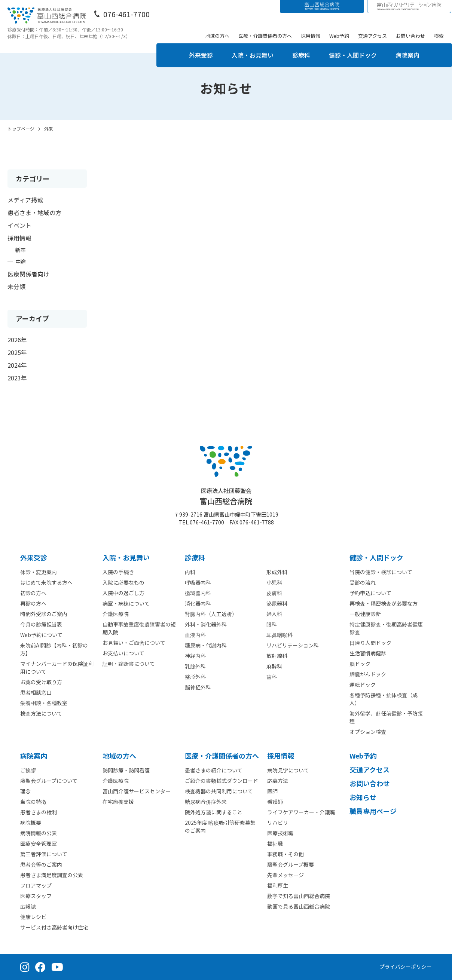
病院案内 (407, 55)
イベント (19, 225)
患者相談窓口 (36, 692)
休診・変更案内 (39, 572)
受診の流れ (363, 582)
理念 (25, 791)
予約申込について (370, 593)
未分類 (16, 287)
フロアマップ (36, 885)
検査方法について (41, 713)
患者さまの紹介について (214, 770)
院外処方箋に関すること (214, 812)
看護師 (275, 802)
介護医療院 (116, 614)
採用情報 (311, 36)
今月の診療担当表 (41, 624)
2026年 (17, 340)
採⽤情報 (281, 756)
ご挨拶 (28, 770)
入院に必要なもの (123, 582)
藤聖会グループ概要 (291, 864)
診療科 (301, 55)
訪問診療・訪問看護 (126, 770)
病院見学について (288, 770)
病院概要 (31, 823)
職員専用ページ (373, 811)
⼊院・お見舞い (126, 557)
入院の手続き (118, 572)
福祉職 (275, 843)
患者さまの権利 (39, 812)
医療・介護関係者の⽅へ (222, 756)
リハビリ (278, 823)
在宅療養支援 (118, 802)
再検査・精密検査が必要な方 (384, 603)
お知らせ (363, 797)
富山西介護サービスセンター (137, 791)
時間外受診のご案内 (44, 614)
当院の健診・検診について (381, 572)
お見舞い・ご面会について (134, 643)
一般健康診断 (365, 614)
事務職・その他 (285, 854)
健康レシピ (33, 917)
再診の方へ (33, 603)
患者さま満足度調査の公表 (52, 875)
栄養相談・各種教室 (44, 703)
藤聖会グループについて (49, 781)
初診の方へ (33, 593)
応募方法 (278, 781)
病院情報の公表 (39, 833)
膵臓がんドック (368, 674)
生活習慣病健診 (368, 653)
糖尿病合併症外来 (206, 802)
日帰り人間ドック (370, 643)
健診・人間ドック (353, 55)
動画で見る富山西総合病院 (299, 906)
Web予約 (339, 36)
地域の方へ (217, 36)
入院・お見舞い (253, 55)
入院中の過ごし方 (123, 593)
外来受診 (201, 55)
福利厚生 (278, 885)
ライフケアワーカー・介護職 (301, 812)
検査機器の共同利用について (219, 791)
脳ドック (360, 664)
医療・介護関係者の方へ (265, 36)
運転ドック (363, 685)
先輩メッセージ (285, 875)
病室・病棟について (126, 603)
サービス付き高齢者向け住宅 (54, 927)
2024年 (17, 365)
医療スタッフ (36, 896)
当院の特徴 (33, 802)
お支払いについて (123, 653)
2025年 (17, 352)
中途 (21, 261)
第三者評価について (44, 854)
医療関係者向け (28, 274)
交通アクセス (372, 36)
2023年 (17, 378)
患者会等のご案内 (41, 864)
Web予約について (41, 635)
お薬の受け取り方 (41, 682)
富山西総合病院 (226, 497)
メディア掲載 (25, 200)
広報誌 (28, 906)
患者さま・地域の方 (34, 212)
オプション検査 (368, 732)
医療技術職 (280, 833)
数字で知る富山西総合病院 (299, 896)
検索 (439, 36)
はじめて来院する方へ (46, 582)
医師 (272, 791)
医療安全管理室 (39, 843)
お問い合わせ (410, 36)
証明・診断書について (129, 664)
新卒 (21, 250)
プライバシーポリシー (406, 967)
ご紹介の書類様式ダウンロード (222, 781)
